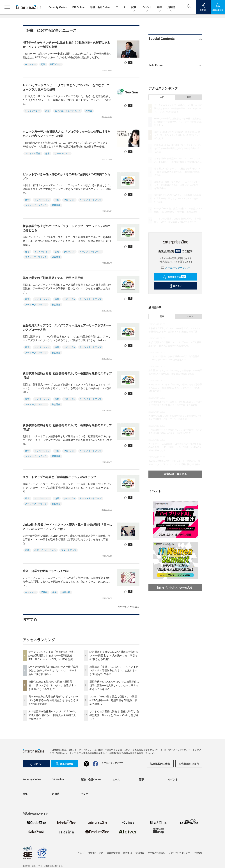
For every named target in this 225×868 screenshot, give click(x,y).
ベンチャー (31, 64)
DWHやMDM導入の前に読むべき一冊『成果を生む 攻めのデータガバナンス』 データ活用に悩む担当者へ (53, 670)
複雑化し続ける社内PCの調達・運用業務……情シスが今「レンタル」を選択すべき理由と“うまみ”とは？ (52, 685)
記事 (134, 7)
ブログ (84, 794)
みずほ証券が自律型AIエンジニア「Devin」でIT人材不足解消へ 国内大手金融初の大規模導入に (53, 715)
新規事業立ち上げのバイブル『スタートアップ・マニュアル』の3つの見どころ (67, 228)
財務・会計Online (100, 7)
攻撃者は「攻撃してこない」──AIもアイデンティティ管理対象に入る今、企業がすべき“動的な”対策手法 (114, 670)
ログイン (175, 286)
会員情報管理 (113, 853)
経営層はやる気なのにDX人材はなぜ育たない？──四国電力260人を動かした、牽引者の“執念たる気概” (114, 655)
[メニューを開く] (7, 7)
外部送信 (198, 853)
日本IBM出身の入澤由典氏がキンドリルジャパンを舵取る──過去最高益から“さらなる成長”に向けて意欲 (53, 700)
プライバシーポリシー (179, 853)
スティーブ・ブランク (36, 205)
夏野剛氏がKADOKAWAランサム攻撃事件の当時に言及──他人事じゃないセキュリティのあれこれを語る (114, 685)
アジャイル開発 (33, 153)
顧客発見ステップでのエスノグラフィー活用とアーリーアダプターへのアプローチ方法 (67, 328)
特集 (160, 7)
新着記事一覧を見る (175, 474)
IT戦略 (44, 592)
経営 (27, 200)
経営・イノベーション (45, 550)
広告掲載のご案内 (189, 764)
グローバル (69, 200)
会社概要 (140, 853)
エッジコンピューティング (68, 111)
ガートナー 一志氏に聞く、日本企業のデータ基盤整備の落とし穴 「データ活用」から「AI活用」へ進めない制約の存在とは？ (175, 447)
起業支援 (66, 592)
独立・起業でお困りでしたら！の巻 (46, 571)
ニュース (121, 7)
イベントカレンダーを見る (175, 587)
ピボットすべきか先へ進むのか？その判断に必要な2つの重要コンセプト (67, 176)
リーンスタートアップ (91, 200)
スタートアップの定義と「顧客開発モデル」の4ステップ (59, 477)
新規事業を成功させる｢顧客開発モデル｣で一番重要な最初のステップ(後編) (67, 376)
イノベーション (42, 200)
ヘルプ (81, 853)
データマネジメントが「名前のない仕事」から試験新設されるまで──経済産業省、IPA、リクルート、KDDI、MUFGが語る (52, 655)
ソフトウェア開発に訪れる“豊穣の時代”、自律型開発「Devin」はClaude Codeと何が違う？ (114, 715)
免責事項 (128, 853)
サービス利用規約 (156, 853)
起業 (43, 64)
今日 (162, 97)
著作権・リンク (96, 853)
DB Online (79, 7)
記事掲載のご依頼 (160, 764)
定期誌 (171, 7)
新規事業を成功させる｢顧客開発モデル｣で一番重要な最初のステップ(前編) (67, 427)
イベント (147, 7)
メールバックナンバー (175, 268)
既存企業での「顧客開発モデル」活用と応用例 (53, 278)
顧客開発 (56, 205)
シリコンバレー (33, 111)
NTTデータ (56, 64)
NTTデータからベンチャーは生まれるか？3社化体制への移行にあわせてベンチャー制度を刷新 (66, 45)
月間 (189, 97)
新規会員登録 (175, 277)
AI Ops (89, 111)
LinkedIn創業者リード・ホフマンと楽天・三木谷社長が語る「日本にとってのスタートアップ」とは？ (67, 527)
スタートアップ (69, 550)
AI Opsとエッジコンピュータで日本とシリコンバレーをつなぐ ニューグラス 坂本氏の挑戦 (66, 87)
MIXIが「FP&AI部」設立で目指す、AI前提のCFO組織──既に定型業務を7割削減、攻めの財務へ (113, 700)
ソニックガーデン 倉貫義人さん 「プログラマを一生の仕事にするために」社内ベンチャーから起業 (67, 134)
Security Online (58, 7)
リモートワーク (62, 153)
